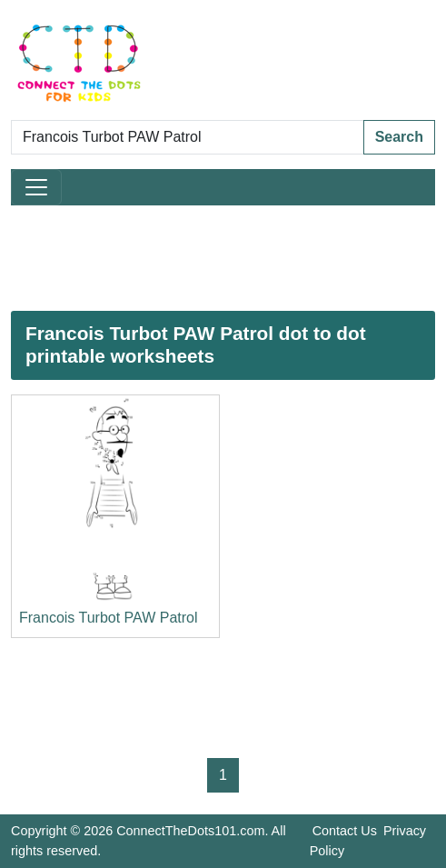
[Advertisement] (223, 258)
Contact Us (345, 831)
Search (399, 137)
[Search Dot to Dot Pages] (188, 137)
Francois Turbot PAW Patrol (109, 618)
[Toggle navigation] (36, 187)
